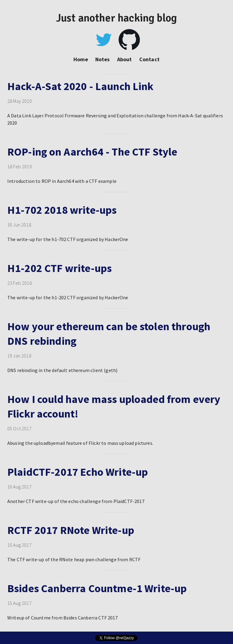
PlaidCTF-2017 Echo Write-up (78, 472)
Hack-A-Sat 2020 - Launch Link (81, 86)
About (125, 59)
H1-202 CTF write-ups (59, 268)
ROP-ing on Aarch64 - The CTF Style (92, 152)
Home (81, 59)
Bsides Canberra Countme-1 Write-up (97, 588)
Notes (103, 59)
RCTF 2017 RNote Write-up (71, 530)
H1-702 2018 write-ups (62, 210)
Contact (149, 59)
